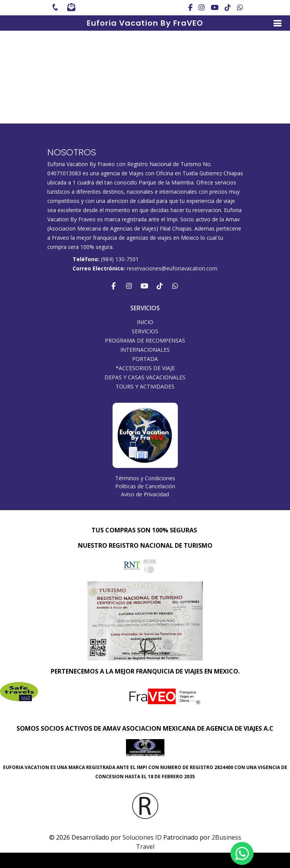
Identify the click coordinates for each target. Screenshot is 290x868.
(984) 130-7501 (120, 259)
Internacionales (145, 350)
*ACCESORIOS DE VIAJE (145, 368)
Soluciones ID (142, 837)
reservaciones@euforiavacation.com (172, 268)
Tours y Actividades (145, 387)
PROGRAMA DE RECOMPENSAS (145, 341)
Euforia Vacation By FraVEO (145, 23)
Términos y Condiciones (145, 478)
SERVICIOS (145, 331)
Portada (145, 359)
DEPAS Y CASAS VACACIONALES (145, 377)
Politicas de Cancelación (145, 486)
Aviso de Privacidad (145, 494)
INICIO (145, 322)
